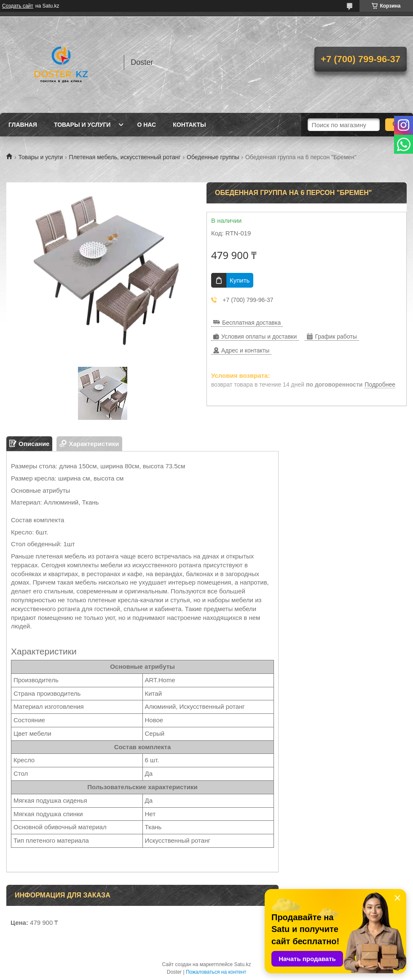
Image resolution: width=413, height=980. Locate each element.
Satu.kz (242, 964)
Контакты (189, 125)
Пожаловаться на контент (216, 972)
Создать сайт (18, 6)
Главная (23, 125)
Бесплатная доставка (251, 323)
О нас (146, 125)
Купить (240, 280)
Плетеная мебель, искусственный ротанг (125, 157)
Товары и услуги (82, 125)
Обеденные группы (213, 157)
